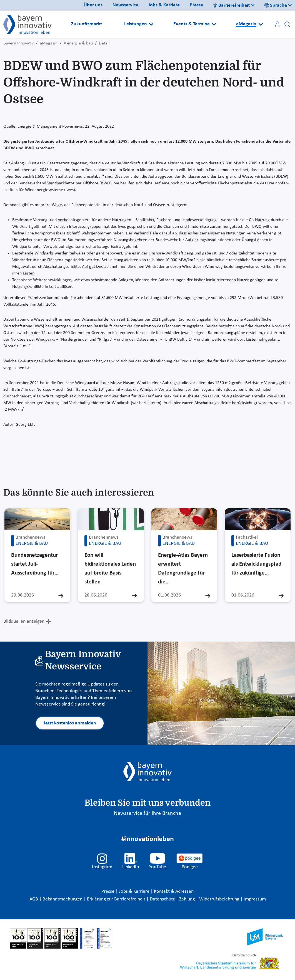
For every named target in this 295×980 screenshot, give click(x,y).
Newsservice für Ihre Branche (147, 813)
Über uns (93, 5)
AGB (34, 899)
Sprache (276, 5)
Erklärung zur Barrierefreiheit (117, 899)
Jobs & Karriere (164, 5)
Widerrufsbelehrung (220, 899)
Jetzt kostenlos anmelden (70, 723)
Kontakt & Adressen (174, 891)
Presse (196, 5)
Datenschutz (163, 899)
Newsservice (125, 5)
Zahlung (187, 899)
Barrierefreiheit (231, 5)
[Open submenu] (151, 24)
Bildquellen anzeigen (24, 621)
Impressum (255, 899)
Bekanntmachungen (63, 899)
